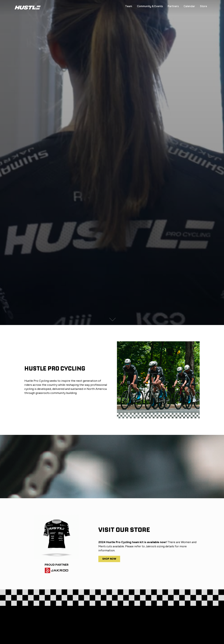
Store (203, 6)
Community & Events (150, 6)
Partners (173, 6)
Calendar (189, 6)
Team (129, 6)
